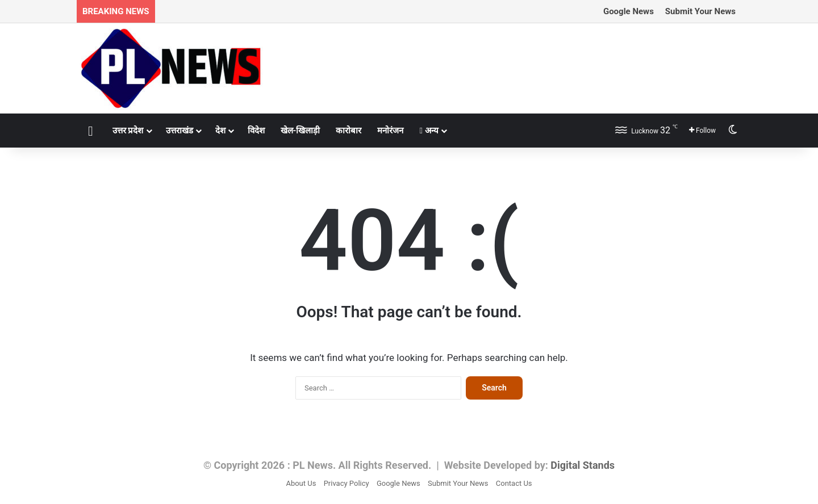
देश (220, 131)
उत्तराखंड (180, 131)
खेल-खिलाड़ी (301, 131)
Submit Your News (700, 11)
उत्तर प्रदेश (128, 131)
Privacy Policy (347, 483)
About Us (301, 483)
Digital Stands (583, 465)
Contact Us (514, 483)
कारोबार (349, 131)
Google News (629, 11)
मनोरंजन (390, 131)
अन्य (429, 131)
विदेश (256, 131)
